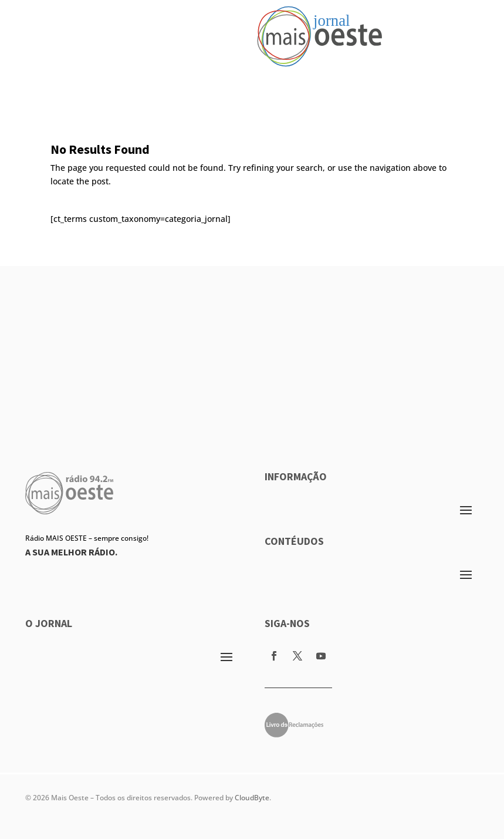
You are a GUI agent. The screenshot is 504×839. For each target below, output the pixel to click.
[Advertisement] (252, 348)
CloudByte (252, 798)
